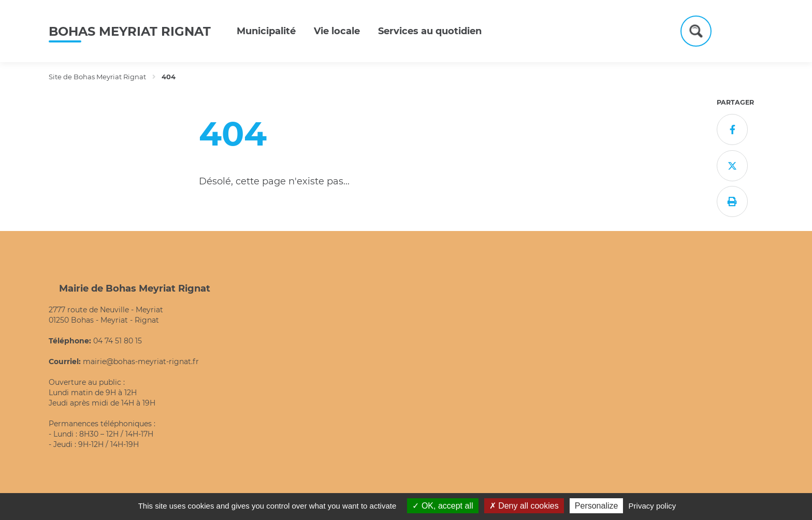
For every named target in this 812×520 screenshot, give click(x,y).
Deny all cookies (524, 506)
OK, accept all (443, 506)
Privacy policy (653, 506)
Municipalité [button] (266, 31)
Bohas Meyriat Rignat (130, 31)
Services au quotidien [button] (430, 31)
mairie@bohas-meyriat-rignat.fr (141, 362)
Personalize (597, 506)
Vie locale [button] (337, 31)
